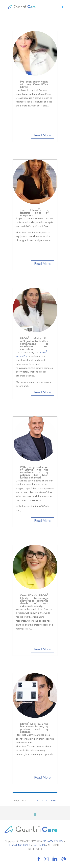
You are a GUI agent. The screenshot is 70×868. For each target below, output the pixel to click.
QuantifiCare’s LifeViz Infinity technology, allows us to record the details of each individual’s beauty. (34, 601)
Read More (42, 135)
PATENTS (39, 846)
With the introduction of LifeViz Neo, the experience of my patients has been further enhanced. (34, 472)
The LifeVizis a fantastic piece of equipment (34, 213)
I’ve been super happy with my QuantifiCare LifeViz (34, 84)
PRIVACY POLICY (53, 842)
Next (53, 801)
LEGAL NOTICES (20, 846)
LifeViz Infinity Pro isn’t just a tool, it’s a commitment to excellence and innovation (34, 344)
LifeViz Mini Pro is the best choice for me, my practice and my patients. (34, 728)
